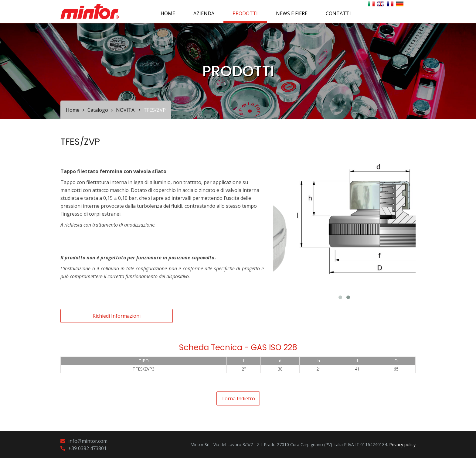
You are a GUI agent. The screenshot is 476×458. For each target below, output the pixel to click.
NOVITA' (126, 110)
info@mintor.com (88, 441)
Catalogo (98, 110)
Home (168, 13)
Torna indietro (238, 398)
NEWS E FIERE (292, 13)
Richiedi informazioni (117, 316)
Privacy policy (402, 444)
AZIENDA (204, 13)
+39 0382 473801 (87, 448)
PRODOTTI (245, 13)
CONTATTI (338, 13)
